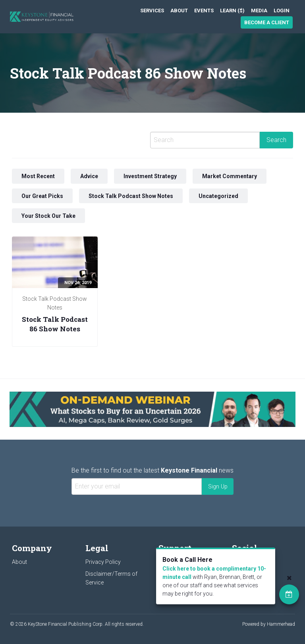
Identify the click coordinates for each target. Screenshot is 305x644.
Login (282, 11)
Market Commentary (230, 176)
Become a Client (267, 22)
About (179, 11)
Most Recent (38, 176)
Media (259, 11)
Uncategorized (218, 196)
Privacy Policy (103, 562)
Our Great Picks (42, 196)
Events (204, 11)
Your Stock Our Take (48, 215)
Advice (89, 176)
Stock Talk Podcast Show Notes (131, 196)
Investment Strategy (150, 176)
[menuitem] (152, 11)
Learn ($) (232, 11)
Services (152, 11)
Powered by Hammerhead (269, 624)
